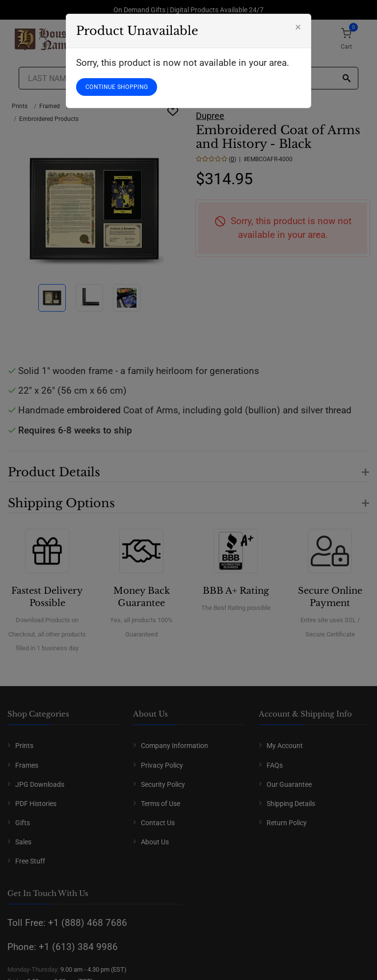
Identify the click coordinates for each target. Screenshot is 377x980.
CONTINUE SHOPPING (117, 87)
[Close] (298, 27)
